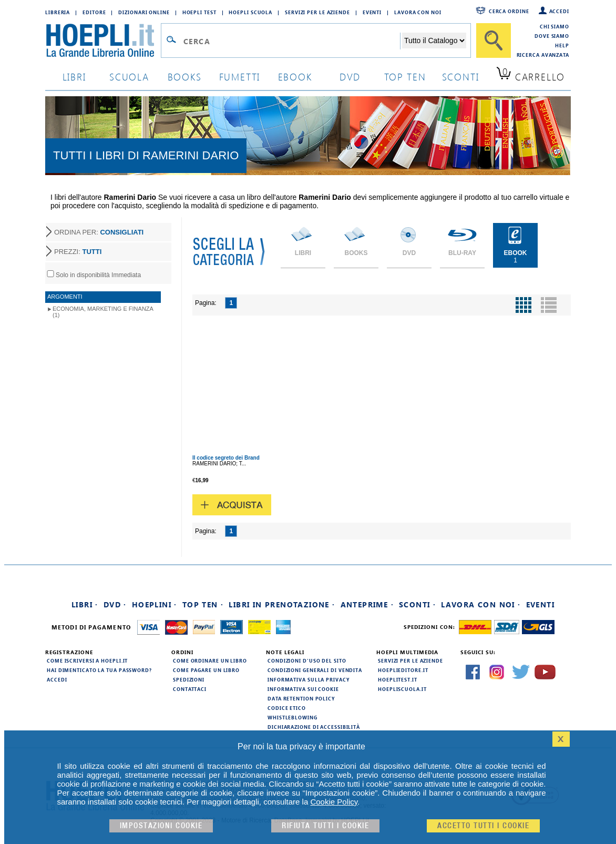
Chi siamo (555, 26)
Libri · (85, 604)
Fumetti (240, 77)
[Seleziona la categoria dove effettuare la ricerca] (434, 40)
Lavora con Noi (418, 12)
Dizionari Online (144, 12)
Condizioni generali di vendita (315, 670)
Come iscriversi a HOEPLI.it (87, 660)
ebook (295, 77)
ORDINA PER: (99, 232)
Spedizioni (189, 679)
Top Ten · (203, 604)
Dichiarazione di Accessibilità (314, 727)
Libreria (58, 12)
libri (74, 77)
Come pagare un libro (206, 670)
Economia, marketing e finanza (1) (103, 312)
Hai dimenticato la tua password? (99, 670)
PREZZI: (78, 252)
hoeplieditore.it (403, 670)
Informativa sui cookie (303, 689)
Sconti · (417, 604)
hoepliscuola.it (402, 689)
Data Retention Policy (301, 698)
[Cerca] (494, 40)
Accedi (559, 11)
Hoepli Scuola (250, 12)
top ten (405, 77)
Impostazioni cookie (161, 826)
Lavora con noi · (481, 604)
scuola (129, 77)
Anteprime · (367, 604)
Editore (94, 12)
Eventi (372, 12)
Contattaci (190, 689)
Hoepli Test (199, 12)
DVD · (115, 604)
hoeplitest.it (398, 679)
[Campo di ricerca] (291, 41)
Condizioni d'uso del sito (307, 660)
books (185, 77)
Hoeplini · (155, 604)
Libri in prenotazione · (282, 604)
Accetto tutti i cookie (483, 826)
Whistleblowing (292, 717)
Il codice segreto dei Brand (226, 458)
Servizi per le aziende (317, 12)
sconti (461, 77)
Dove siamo (552, 36)
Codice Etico (287, 708)
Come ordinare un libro (210, 660)
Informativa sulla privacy (309, 679)
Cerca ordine (509, 11)
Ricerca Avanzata (543, 55)
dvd (350, 77)
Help (562, 45)
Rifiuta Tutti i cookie (325, 826)
